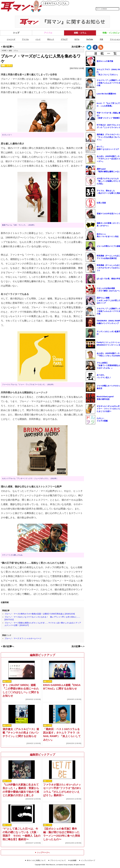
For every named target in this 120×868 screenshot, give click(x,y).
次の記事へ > (78, 47)
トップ (16, 33)
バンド (38, 39)
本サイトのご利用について (36, 860)
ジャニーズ (11, 39)
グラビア (64, 39)
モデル (77, 39)
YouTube (90, 39)
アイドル (48, 33)
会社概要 (73, 860)
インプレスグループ (88, 860)
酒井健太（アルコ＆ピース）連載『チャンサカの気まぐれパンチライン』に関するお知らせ (21, 733)
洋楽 (101, 39)
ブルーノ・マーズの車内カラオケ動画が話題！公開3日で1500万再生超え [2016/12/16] (40, 614)
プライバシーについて (58, 860)
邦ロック (51, 39)
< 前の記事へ (8, 47)
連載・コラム (80, 33)
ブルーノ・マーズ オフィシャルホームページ (23, 638)
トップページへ (42, 852)
